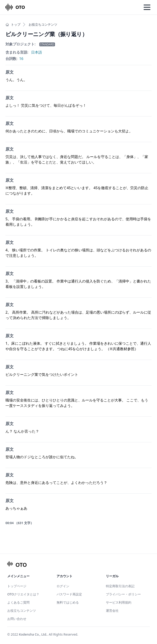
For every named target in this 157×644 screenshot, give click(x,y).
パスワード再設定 (69, 594)
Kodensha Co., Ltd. (33, 634)
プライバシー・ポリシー (123, 594)
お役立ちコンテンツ (43, 24)
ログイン (63, 586)
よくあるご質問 (18, 602)
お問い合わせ (17, 619)
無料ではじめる (68, 602)
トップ (13, 24)
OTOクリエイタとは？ (23, 594)
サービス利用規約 (119, 602)
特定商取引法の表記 (120, 586)
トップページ (17, 586)
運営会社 (112, 611)
